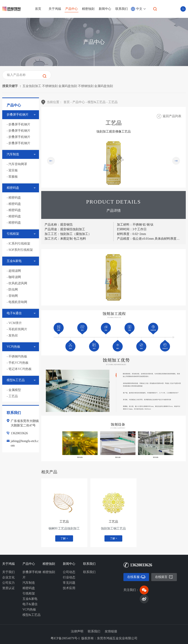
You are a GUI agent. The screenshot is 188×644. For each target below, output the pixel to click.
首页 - (67, 102)
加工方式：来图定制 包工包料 (65, 239)
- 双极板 (12, 177)
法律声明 (77, 631)
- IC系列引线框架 (18, 244)
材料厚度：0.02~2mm (132, 234)
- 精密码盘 (14, 198)
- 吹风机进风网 (17, 283)
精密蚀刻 (88, 9)
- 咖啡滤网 (14, 277)
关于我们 (8, 572)
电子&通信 (30, 604)
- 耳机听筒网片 (17, 329)
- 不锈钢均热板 (17, 356)
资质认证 (8, 588)
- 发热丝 (12, 336)
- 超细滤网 (14, 271)
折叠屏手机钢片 (32, 575)
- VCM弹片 (14, 323)
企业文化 (8, 577)
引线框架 (29, 593)
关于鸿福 (55, 9)
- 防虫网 (12, 290)
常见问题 (69, 583)
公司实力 (8, 583)
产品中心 (72, 9)
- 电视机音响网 (17, 302)
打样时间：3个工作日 (132, 229)
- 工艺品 (12, 396)
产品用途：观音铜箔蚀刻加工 (65, 229)
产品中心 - (80, 102)
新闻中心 (105, 9)
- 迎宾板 (12, 170)
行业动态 (69, 577)
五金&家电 (30, 599)
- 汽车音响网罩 (17, 164)
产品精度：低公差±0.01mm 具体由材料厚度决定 (150, 239)
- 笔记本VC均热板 (19, 369)
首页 (38, 9)
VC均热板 (29, 610)
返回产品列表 (172, 116)
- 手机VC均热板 (18, 363)
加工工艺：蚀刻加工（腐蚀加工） (68, 234)
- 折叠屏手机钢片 (18, 124)
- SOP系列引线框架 (20, 250)
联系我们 (122, 9)
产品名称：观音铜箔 (59, 225)
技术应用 (69, 588)
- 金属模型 (14, 390)
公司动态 (69, 572)
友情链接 (111, 631)
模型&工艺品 (32, 615)
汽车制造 (29, 583)
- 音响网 (12, 296)
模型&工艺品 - (97, 102)
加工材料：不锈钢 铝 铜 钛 (135, 225)
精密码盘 (29, 588)
